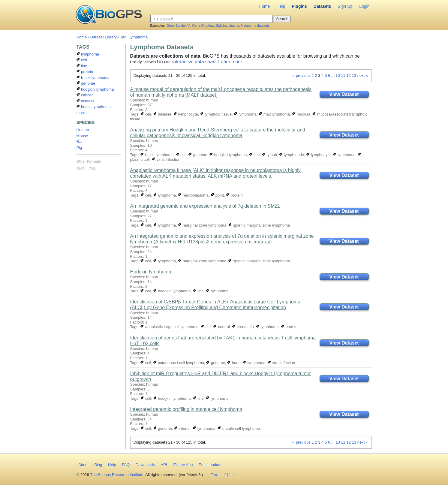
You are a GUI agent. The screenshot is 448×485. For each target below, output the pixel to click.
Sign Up (345, 6)
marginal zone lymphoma (202, 225)
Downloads (145, 465)
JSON (81, 168)
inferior (182, 428)
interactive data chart (194, 62)
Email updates (211, 465)
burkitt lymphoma (94, 107)
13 (354, 75)
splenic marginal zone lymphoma (259, 225)
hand (234, 363)
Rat (80, 142)
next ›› (363, 75)
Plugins (299, 6)
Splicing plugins (227, 26)
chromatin (243, 327)
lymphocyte (186, 114)
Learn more (230, 62)
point (217, 195)
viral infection (281, 363)
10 (338, 75)
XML (92, 168)
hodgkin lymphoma (228, 155)
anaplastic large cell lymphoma (169, 327)
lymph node (292, 155)
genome (198, 155)
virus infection (166, 160)
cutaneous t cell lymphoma (179, 363)
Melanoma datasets (255, 26)
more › (82, 113)
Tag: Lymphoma (134, 37)
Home (264, 6)
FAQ (126, 465)
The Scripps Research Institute (117, 475)
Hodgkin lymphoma (151, 272)
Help (281, 6)
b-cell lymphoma (157, 155)
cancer (85, 95)
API (164, 465)
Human (83, 130)
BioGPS (109, 15)
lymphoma (245, 114)
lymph (269, 155)
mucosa (301, 114)
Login (364, 6)
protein (234, 195)
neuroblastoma (193, 195)
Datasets (322, 6)
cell (146, 114)
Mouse (82, 136)
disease (162, 114)
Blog (98, 465)
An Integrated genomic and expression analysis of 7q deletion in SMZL (205, 206)
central (222, 327)
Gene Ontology (203, 26)
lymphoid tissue (216, 114)
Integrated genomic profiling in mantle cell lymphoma (186, 409)
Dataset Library (104, 37)
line (254, 155)
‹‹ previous (301, 75)
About (83, 465)
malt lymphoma (274, 114)
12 (348, 75)
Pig (79, 148)
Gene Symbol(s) (178, 26)
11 (343, 75)
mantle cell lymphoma (239, 428)
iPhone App (183, 465)
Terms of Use (222, 475)
